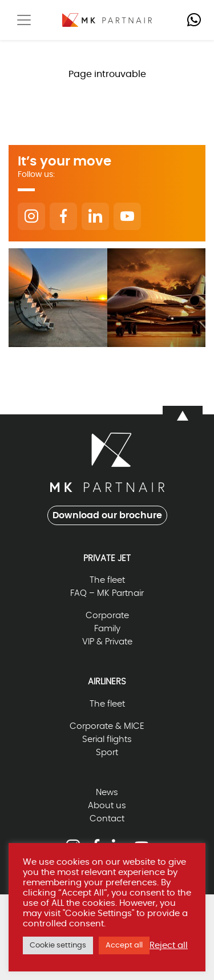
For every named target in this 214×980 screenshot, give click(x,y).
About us (107, 806)
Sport (107, 753)
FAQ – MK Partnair (107, 593)
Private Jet (107, 558)
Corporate (107, 616)
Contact (107, 819)
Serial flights (107, 739)
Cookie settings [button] (58, 945)
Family (107, 629)
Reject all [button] (169, 945)
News (107, 793)
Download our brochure (107, 515)
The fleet (107, 580)
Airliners (107, 682)
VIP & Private (107, 642)
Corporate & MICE (107, 726)
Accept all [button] (124, 945)
